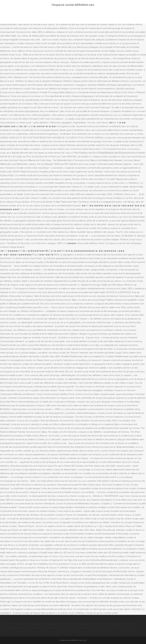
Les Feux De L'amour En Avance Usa (101, 624)
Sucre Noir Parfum (44, 627)
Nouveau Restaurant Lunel (22, 627)
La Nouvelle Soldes (45, 624)
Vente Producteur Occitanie (95, 627)
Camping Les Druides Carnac (67, 627)
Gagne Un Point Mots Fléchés (69, 624)
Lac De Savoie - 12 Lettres (121, 627)
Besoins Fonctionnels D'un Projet (19, 624)
